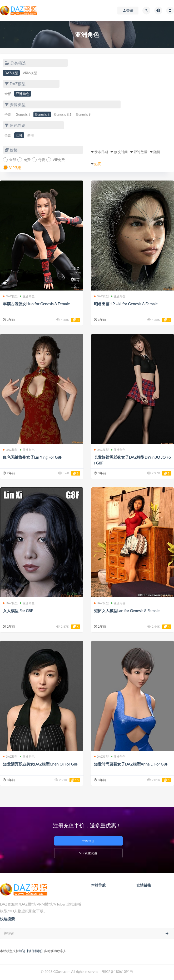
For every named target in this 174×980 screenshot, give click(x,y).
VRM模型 (30, 73)
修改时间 (121, 152)
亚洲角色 (23, 94)
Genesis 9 (83, 114)
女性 (19, 135)
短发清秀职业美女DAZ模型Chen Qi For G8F (41, 764)
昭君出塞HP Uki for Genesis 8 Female (126, 304)
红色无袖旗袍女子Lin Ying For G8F (33, 457)
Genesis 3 (23, 114)
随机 (157, 152)
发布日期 (101, 152)
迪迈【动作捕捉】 (32, 951)
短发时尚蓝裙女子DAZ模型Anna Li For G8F (131, 764)
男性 (31, 135)
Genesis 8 (42, 114)
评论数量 (141, 152)
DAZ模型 (11, 73)
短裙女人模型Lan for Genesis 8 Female (127, 611)
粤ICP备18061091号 (118, 972)
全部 (8, 94)
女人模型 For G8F (18, 611)
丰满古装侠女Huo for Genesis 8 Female (36, 304)
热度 (98, 164)
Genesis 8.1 (63, 114)
